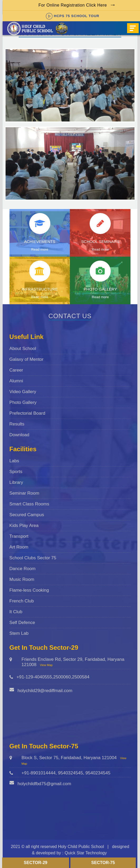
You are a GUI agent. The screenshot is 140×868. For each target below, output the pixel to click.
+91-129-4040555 (34, 677)
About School (23, 349)
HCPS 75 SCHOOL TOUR (73, 16)
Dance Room (23, 569)
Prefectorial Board (27, 413)
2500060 (62, 677)
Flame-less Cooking (29, 590)
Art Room (19, 547)
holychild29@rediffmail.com (45, 691)
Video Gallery (23, 392)
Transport (19, 536)
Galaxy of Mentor (26, 359)
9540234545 (98, 773)
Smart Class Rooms (29, 504)
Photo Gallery (23, 402)
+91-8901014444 (39, 773)
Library (16, 482)
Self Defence (22, 623)
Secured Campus (27, 515)
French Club (22, 601)
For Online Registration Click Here (73, 5)
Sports (16, 472)
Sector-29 (36, 863)
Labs (14, 461)
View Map (46, 665)
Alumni (16, 381)
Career (16, 370)
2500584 (81, 677)
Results (17, 424)
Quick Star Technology (86, 853)
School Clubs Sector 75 (33, 558)
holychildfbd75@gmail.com (44, 784)
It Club (16, 612)
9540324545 (71, 773)
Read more (40, 249)
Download (20, 435)
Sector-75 (103, 863)
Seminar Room (24, 493)
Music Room (22, 579)
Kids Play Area (24, 526)
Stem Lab (19, 633)
